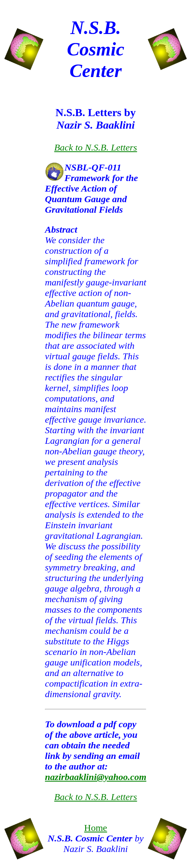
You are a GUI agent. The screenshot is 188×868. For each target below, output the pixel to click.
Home (96, 828)
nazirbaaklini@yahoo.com (96, 777)
